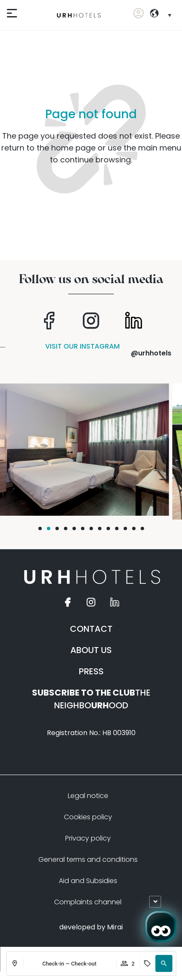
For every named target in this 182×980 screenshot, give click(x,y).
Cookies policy (88, 817)
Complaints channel (88, 902)
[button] (164, 963)
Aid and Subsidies (88, 881)
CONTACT (91, 629)
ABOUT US (91, 650)
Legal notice (88, 796)
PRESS (91, 671)
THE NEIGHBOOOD (91, 699)
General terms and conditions (88, 859)
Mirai (115, 927)
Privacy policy (88, 838)
